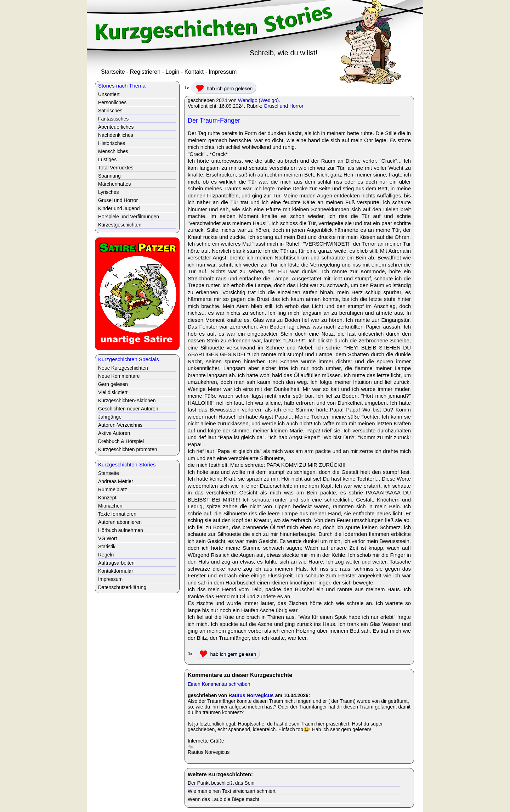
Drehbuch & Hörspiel (121, 441)
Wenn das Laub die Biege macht (223, 799)
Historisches (112, 143)
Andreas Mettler (116, 481)
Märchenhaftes (115, 184)
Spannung (109, 176)
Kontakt (194, 72)
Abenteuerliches (116, 127)
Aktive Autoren (114, 433)
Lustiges (107, 159)
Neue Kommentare (119, 376)
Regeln (106, 555)
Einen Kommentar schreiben (219, 684)
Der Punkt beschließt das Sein (221, 783)
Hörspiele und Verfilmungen (129, 217)
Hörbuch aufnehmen (121, 530)
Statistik (107, 547)
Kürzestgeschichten (120, 225)
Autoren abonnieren (120, 522)
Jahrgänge (110, 417)
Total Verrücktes (116, 168)
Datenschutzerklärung (122, 587)
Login (172, 72)
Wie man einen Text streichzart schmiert (232, 791)
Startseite (113, 72)
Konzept (107, 498)
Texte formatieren (117, 514)
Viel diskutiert (113, 392)
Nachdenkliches (116, 135)
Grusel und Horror (284, 106)
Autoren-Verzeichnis (120, 425)
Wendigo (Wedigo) (258, 100)
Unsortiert (109, 94)
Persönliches (112, 102)
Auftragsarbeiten (116, 563)
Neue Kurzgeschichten (123, 368)
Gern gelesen (113, 384)
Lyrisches (109, 192)
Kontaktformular (116, 571)
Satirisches (110, 111)
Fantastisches (113, 119)
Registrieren (145, 72)
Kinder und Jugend (119, 208)
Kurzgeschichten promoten (128, 449)
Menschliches (113, 151)
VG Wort (107, 538)
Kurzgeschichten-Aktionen (127, 401)
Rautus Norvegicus (251, 695)
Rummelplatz (113, 489)
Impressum (223, 72)
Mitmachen (110, 506)
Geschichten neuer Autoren (128, 409)
